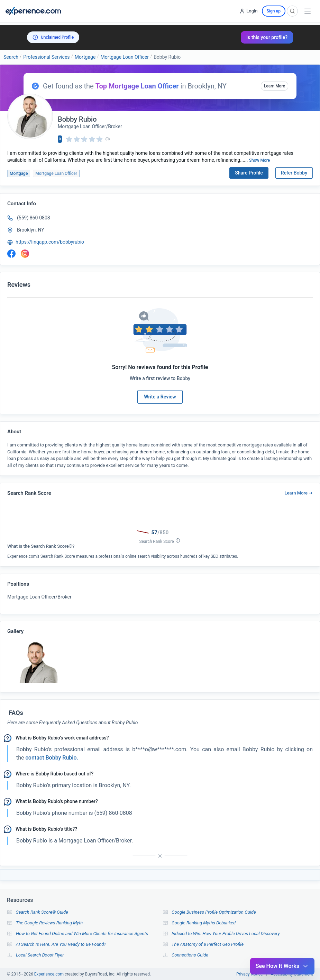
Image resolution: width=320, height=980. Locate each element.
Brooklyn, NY (31, 230)
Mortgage (85, 57)
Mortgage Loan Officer (125, 57)
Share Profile (249, 173)
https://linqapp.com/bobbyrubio (50, 242)
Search (11, 57)
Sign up (274, 11)
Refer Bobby (294, 173)
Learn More (275, 86)
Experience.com (49, 974)
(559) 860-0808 (34, 218)
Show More (260, 160)
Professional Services (46, 57)
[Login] (248, 11)
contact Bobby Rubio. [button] (51, 758)
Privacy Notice (250, 974)
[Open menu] (308, 11)
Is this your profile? (267, 37)
